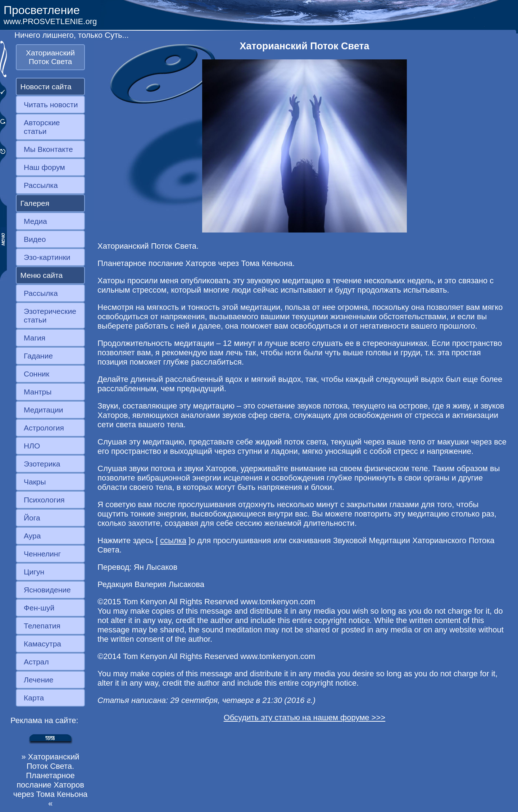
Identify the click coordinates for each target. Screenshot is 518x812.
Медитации (43, 410)
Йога (32, 518)
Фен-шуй (39, 608)
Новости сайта (46, 87)
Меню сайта (42, 275)
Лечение (38, 680)
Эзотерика (42, 464)
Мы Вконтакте (48, 149)
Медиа (35, 221)
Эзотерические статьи (50, 315)
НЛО (32, 446)
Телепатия (42, 626)
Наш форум (44, 167)
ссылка (173, 540)
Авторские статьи (42, 127)
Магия (35, 338)
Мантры (38, 392)
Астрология (44, 428)
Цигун (34, 572)
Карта (34, 698)
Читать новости (51, 105)
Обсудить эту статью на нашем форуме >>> (305, 718)
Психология (44, 500)
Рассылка (41, 185)
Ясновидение (47, 590)
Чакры (35, 482)
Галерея (35, 203)
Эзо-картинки (47, 257)
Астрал (36, 662)
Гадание (38, 356)
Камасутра (42, 644)
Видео (35, 239)
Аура (32, 536)
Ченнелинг (42, 554)
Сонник (37, 374)
